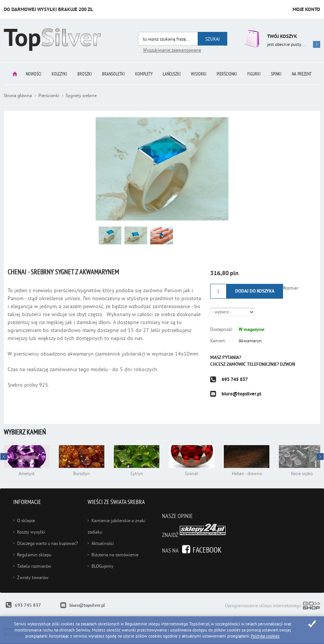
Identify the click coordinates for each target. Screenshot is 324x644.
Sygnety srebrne (81, 95)
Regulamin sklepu (34, 555)
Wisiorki (199, 74)
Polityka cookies (265, 636)
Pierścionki (227, 74)
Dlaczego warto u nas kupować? (47, 543)
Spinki (276, 74)
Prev (320, 457)
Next (4, 457)
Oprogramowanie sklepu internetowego (273, 606)
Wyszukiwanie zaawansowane (172, 50)
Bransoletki (113, 74)
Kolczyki (59, 74)
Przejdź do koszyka (251, 37)
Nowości (34, 74)
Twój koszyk (282, 36)
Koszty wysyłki (31, 532)
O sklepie (26, 520)
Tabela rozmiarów (34, 566)
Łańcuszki (172, 74)
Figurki (254, 74)
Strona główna (15, 74)
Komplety (144, 74)
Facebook (207, 550)
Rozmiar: (291, 288)
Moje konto (306, 9)
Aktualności (103, 543)
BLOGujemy (102, 566)
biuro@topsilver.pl (241, 394)
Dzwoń (288, 364)
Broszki (85, 74)
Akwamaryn (250, 341)
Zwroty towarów (33, 577)
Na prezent (302, 74)
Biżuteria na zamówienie (115, 555)
